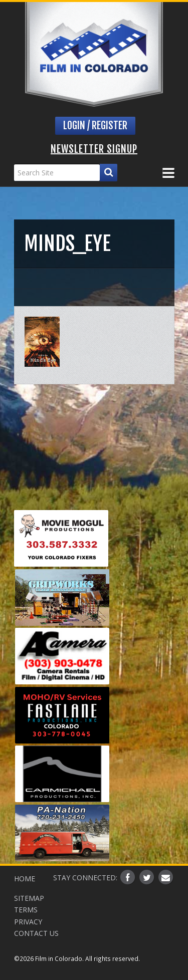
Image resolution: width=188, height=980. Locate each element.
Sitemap (29, 898)
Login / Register (95, 126)
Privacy (28, 922)
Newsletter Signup (94, 149)
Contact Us (36, 933)
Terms (26, 910)
